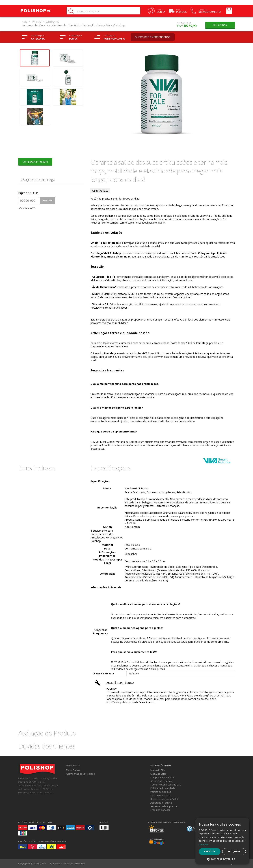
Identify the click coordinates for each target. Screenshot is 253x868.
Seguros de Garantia (162, 781)
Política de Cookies (161, 792)
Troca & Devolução (161, 795)
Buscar (48, 201)
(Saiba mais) (179, 822)
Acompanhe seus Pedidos (80, 774)
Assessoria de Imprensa (164, 806)
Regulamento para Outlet (164, 799)
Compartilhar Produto (35, 162)
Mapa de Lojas (158, 774)
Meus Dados (73, 770)
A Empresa (55, 864)
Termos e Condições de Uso (166, 785)
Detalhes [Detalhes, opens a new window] (204, 844)
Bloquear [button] (234, 851)
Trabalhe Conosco (160, 810)
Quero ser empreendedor (153, 37)
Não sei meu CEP (27, 208)
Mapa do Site (158, 770)
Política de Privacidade (163, 788)
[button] (222, 859)
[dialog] (222, 841)
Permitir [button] (210, 851)
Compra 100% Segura (162, 777)
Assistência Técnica (161, 803)
